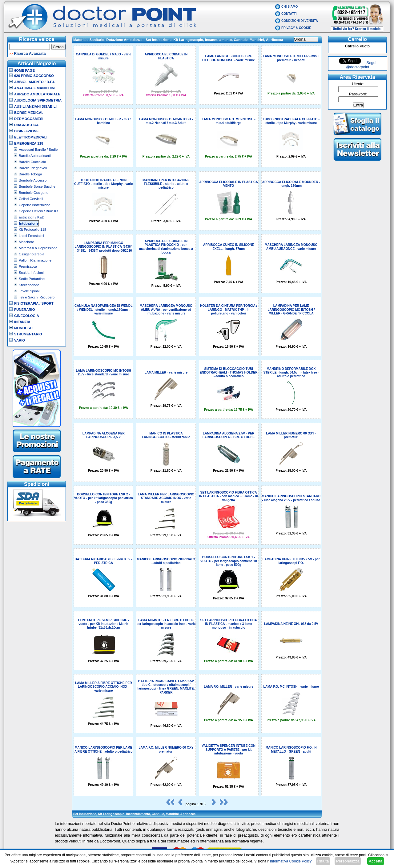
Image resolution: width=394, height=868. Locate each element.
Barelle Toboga (30, 174)
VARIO (20, 340)
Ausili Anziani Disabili (35, 106)
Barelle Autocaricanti (35, 156)
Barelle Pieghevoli (33, 168)
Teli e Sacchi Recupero (37, 297)
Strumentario (28, 334)
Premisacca (28, 266)
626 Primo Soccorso (34, 76)
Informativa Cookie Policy (291, 861)
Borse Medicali (29, 113)
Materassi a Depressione (38, 248)
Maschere (26, 242)
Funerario (25, 310)
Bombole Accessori (34, 180)
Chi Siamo (289, 7)
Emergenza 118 (29, 143)
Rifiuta (323, 861)
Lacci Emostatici (31, 236)
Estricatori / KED (32, 217)
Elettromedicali (31, 137)
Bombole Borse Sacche (37, 186)
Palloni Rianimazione (35, 260)
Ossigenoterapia (32, 254)
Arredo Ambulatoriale (37, 94)
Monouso (23, 328)
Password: (358, 94)
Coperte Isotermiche (34, 205)
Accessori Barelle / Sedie (38, 150)
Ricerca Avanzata (30, 54)
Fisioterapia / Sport (34, 303)
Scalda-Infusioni (31, 273)
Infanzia (22, 322)
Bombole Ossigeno (34, 193)
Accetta (376, 861)
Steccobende (29, 285)
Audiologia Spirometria (38, 100)
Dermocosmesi (29, 119)
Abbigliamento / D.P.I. (34, 82)
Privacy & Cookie (296, 28)
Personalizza (348, 861)
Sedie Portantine (32, 279)
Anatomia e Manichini (35, 88)
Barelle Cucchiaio (32, 162)
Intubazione (29, 223)
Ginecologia (27, 316)
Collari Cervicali (31, 199)
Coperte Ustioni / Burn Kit (38, 211)
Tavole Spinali (30, 291)
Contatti (289, 14)
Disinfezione (26, 131)
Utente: (358, 84)
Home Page (22, 70)
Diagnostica (26, 125)
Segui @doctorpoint (361, 65)
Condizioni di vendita (300, 21)
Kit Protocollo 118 (32, 230)
